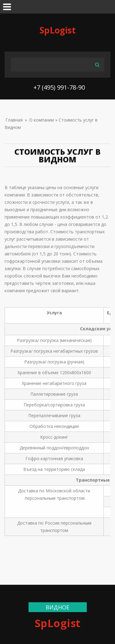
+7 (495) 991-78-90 (59, 87)
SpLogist (58, 30)
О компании (42, 120)
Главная (14, 120)
